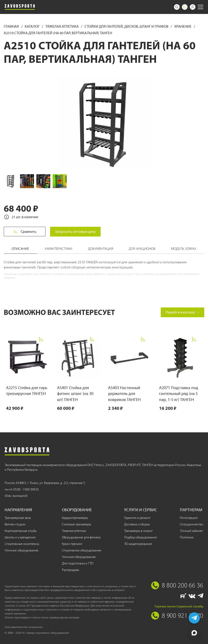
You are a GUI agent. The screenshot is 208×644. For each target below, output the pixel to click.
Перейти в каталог (182, 312)
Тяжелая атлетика (62, 26)
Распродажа (70, 570)
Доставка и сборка (137, 524)
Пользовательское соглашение (24, 627)
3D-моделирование (138, 544)
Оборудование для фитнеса (81, 537)
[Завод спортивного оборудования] (20, 7)
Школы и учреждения (20, 537)
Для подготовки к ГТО (78, 563)
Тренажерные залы (18, 518)
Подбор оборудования (140, 537)
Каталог (32, 26)
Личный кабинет (191, 531)
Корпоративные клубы (21, 531)
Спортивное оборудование (82, 550)
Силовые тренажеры (77, 524)
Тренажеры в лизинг (138, 531)
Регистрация (189, 518)
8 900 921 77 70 (183, 615)
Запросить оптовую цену (76, 232)
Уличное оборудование (22, 550)
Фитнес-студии (15, 524)
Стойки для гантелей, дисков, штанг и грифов (127, 26)
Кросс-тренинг (72, 544)
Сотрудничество (192, 524)
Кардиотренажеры (75, 518)
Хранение (183, 26)
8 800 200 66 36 (183, 585)
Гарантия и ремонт (137, 518)
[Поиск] (177, 7)
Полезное (187, 537)
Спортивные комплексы (22, 544)
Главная (12, 26)
